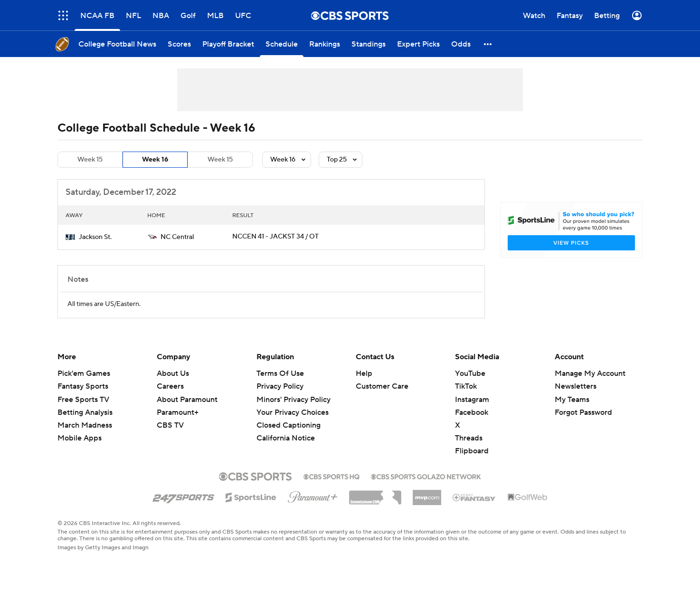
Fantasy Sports (83, 386)
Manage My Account (590, 373)
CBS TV (170, 425)
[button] (488, 44)
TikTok (466, 386)
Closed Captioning (289, 425)
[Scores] (179, 44)
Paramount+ (178, 412)
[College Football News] (117, 44)
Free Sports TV (83, 400)
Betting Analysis (85, 412)
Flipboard (472, 451)
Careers (170, 386)
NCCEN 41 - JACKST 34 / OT (275, 237)
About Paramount (187, 400)
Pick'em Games (84, 373)
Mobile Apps (80, 438)
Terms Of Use (280, 373)
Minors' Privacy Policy (293, 400)
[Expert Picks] (418, 44)
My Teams (572, 400)
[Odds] (461, 44)
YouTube (470, 373)
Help (364, 373)
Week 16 (155, 160)
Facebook (472, 412)
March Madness (85, 425)
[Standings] (369, 44)
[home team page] (70, 237)
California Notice (286, 438)
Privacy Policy (280, 386)
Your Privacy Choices (293, 412)
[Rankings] (325, 44)
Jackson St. (95, 237)
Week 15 (90, 160)
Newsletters (576, 386)
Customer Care (382, 386)
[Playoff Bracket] (228, 44)
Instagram (472, 400)
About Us (173, 373)
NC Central (177, 237)
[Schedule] (282, 44)
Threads (469, 438)
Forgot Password (583, 412)
